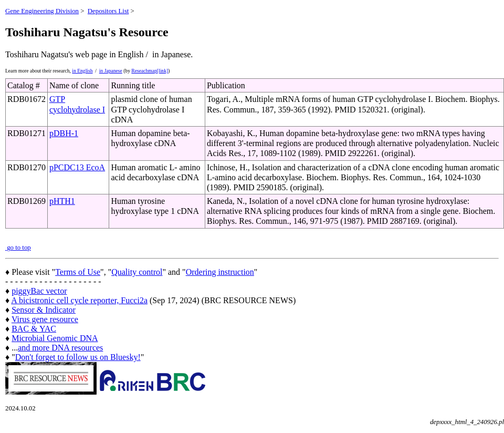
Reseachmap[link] (150, 71)
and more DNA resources (60, 348)
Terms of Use (78, 272)
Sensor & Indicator (44, 310)
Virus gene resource (45, 319)
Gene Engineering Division (42, 11)
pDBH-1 (64, 133)
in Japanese (111, 71)
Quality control (137, 272)
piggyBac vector (39, 291)
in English (82, 71)
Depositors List (108, 11)
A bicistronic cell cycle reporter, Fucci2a (79, 300)
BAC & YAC (34, 329)
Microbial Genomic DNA (55, 338)
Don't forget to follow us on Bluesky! (78, 357)
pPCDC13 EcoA (77, 167)
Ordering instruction (220, 272)
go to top (18, 248)
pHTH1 (62, 201)
